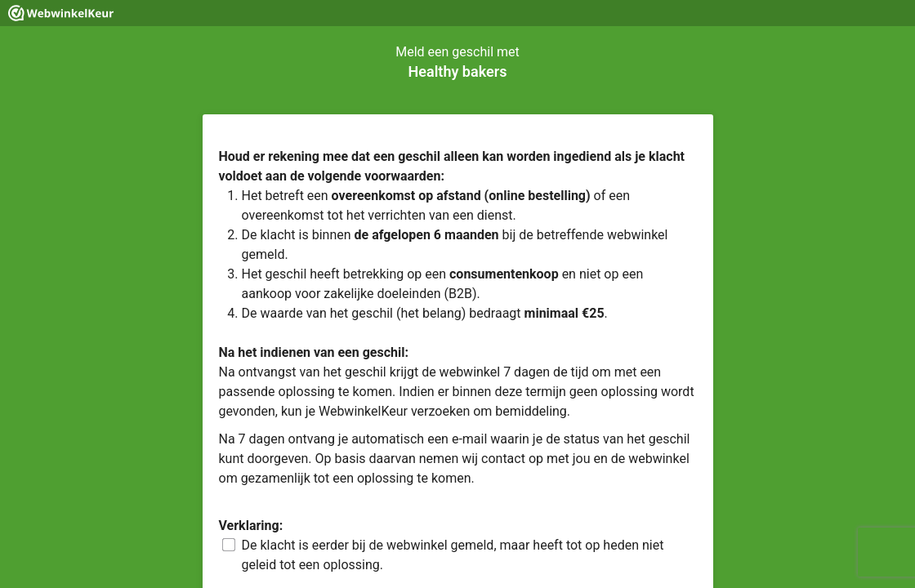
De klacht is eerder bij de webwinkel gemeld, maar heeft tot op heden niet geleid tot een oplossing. (453, 555)
